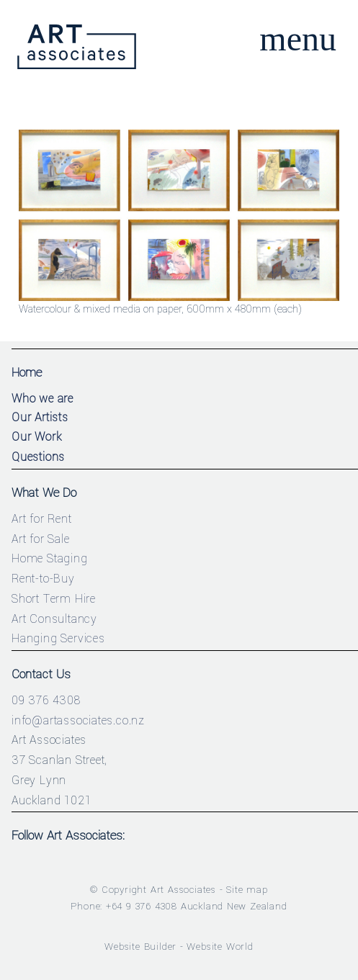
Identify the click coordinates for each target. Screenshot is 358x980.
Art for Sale (41, 539)
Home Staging (50, 558)
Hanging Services (58, 638)
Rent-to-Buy (43, 579)
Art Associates (183, 890)
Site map (247, 890)
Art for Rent (42, 519)
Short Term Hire (54, 599)
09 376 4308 (46, 700)
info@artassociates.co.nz (78, 720)
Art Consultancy (54, 619)
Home (27, 373)
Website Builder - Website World (179, 947)
